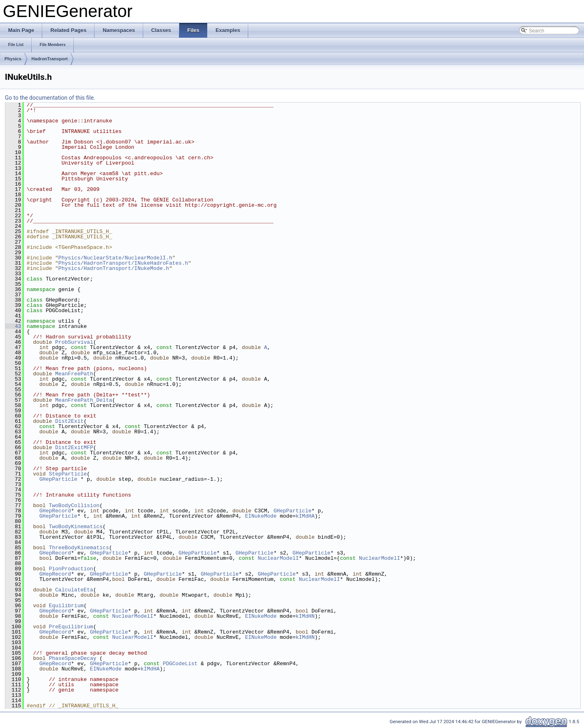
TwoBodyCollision (74, 505)
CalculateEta (74, 590)
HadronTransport (50, 59)
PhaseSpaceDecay (72, 658)
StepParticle (68, 474)
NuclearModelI (278, 558)
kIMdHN (305, 616)
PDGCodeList (180, 664)
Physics (13, 59)
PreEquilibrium (71, 627)
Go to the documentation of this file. (50, 98)
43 (13, 326)
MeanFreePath (74, 374)
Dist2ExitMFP (74, 448)
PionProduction (71, 569)
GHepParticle (58, 479)
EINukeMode (261, 516)
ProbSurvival (74, 342)
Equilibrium (66, 606)
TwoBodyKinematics (76, 527)
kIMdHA (305, 516)
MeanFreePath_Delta (84, 400)
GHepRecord (55, 511)
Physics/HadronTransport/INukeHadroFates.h (123, 263)
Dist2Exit (69, 421)
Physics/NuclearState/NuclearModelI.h (115, 258)
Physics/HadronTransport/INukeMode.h (114, 268)
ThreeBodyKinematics (79, 548)
